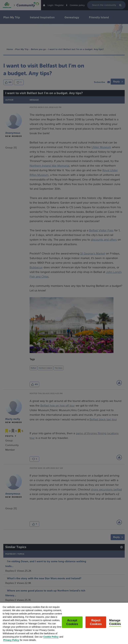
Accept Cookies (72, 625)
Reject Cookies (96, 625)
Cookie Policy (51, 640)
